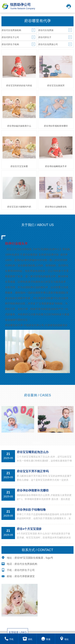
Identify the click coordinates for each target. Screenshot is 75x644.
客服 (46, 639)
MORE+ (37, 443)
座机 (27, 639)
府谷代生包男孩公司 (48, 44)
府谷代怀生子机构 (10, 44)
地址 (64, 639)
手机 (9, 639)
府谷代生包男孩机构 (11, 30)
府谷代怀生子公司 (10, 37)
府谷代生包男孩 (46, 30)
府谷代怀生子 (45, 37)
